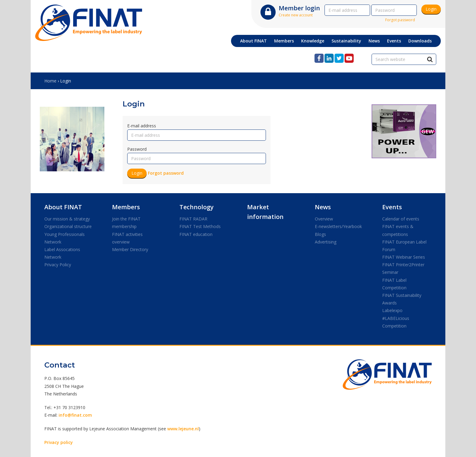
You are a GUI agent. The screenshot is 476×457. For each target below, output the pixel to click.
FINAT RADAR (193, 219)
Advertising (326, 242)
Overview (324, 219)
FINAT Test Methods (200, 226)
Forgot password (400, 20)
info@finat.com (75, 415)
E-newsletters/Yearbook (338, 226)
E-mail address (142, 126)
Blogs (320, 234)
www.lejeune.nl (183, 429)
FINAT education (196, 234)
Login (431, 9)
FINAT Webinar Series (404, 257)
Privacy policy (59, 442)
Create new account (296, 15)
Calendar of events (401, 219)
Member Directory (130, 249)
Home (50, 81)
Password (137, 149)
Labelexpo (392, 310)
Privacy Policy (58, 265)
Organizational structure (68, 226)
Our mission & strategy (67, 219)
